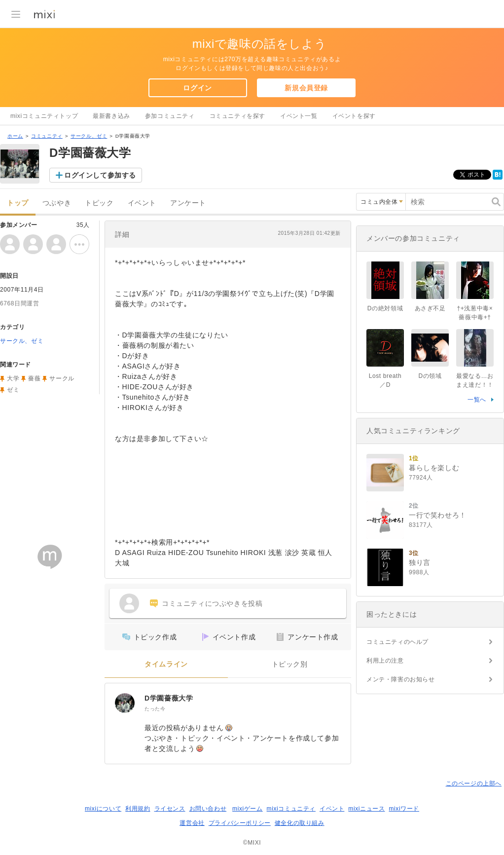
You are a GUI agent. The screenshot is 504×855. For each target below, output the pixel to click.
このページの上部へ (474, 783)
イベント (142, 203)
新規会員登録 (306, 88)
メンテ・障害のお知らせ (401, 679)
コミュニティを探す (237, 116)
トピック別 (290, 664)
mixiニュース (366, 809)
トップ (18, 203)
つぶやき (57, 203)
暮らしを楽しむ (434, 468)
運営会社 (192, 823)
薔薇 (34, 378)
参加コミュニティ (170, 116)
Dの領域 (430, 376)
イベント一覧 (299, 116)
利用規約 (138, 809)
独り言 (420, 562)
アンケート (188, 203)
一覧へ (477, 400)
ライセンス (170, 809)
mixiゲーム (248, 809)
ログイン (197, 88)
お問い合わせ (208, 809)
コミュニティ (47, 136)
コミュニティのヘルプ (397, 642)
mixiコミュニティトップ (44, 116)
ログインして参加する (100, 175)
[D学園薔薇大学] (125, 703)
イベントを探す (354, 116)
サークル (62, 378)
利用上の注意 (385, 661)
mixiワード (404, 809)
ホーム (15, 136)
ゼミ (13, 390)
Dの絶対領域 (385, 308)
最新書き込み (111, 116)
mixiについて (103, 809)
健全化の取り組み (300, 823)
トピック (99, 203)
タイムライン (166, 664)
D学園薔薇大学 (169, 698)
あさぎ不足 (430, 308)
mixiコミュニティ (291, 809)
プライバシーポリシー (240, 823)
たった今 (155, 709)
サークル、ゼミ (89, 136)
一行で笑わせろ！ (438, 515)
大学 (13, 378)
